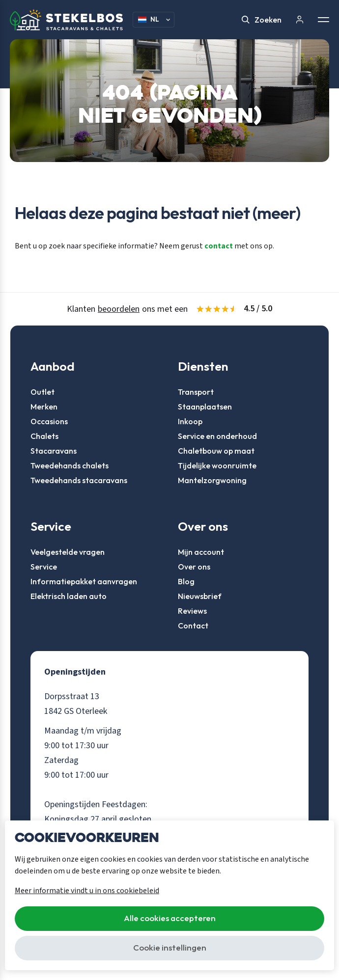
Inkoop (190, 421)
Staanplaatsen (205, 407)
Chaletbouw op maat (216, 451)
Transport (196, 392)
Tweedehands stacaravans (79, 480)
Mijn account (201, 552)
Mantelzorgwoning (212, 480)
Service (44, 567)
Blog (186, 581)
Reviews (192, 611)
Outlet (42, 392)
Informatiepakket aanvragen (84, 581)
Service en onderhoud (217, 436)
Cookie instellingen (170, 947)
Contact (193, 626)
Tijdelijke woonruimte (217, 465)
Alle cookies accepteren (170, 918)
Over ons (194, 567)
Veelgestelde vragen (68, 552)
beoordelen (119, 309)
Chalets (44, 436)
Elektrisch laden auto (69, 596)
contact (219, 246)
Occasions (49, 421)
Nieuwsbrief (200, 596)
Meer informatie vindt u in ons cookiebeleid (87, 891)
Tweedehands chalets (70, 465)
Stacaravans (54, 451)
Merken (44, 407)
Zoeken (262, 20)
